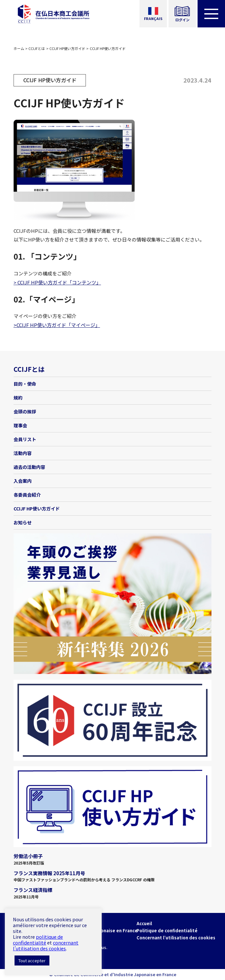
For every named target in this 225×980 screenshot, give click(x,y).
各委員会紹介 (27, 495)
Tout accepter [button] (32, 960)
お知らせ (23, 522)
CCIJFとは (37, 48)
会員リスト (25, 439)
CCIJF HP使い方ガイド (67, 48)
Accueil (144, 923)
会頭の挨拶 (25, 411)
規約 (18, 398)
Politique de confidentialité (167, 931)
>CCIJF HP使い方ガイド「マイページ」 (57, 325)
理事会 (20, 425)
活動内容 (23, 453)
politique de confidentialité (38, 940)
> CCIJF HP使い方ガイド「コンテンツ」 (57, 282)
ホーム (19, 48)
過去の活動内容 (29, 467)
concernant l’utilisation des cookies (46, 945)
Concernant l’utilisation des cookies (176, 938)
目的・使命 (25, 384)
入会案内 (23, 481)
